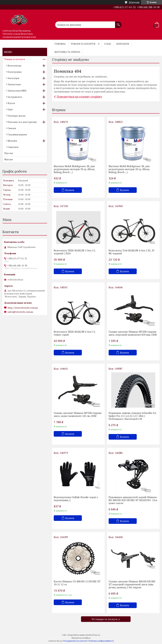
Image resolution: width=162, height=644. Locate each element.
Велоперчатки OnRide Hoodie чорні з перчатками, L (76, 499)
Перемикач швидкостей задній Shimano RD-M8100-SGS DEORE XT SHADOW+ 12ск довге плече (133, 500)
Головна (60, 44)
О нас (108, 44)
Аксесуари (13, 78)
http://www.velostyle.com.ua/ (23, 308)
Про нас (9, 153)
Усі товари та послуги (105, 619)
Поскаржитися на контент (75, 641)
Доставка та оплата (67, 52)
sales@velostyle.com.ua (20, 312)
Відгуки (9, 159)
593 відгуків (134, 2)
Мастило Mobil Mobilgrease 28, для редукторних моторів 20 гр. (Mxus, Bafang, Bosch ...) (129, 169)
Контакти (123, 44)
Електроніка (15, 72)
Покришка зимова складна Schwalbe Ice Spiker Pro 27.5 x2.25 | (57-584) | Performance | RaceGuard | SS (132, 416)
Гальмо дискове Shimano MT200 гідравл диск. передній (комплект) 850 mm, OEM (133, 333)
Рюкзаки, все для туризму (22, 122)
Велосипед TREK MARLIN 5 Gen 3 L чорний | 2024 (75, 252)
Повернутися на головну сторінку (79, 97)
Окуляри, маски (17, 116)
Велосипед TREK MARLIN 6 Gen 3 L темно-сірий (75, 333)
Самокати (13, 147)
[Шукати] (118, 23)
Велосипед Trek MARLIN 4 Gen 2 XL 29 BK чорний (131, 252)
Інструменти (15, 97)
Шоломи (12, 141)
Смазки (12, 128)
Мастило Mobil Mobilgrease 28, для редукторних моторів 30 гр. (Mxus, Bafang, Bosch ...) (74, 169)
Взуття (11, 103)
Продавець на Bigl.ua (81, 638)
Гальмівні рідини (17, 134)
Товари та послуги (83, 44)
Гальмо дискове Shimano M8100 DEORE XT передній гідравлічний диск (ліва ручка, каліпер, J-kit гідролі (132, 584)
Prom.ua (96, 635)
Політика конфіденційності (101, 641)
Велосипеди (14, 66)
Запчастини (14, 84)
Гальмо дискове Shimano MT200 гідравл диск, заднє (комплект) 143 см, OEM (78, 414)
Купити (70, 190)
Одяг (10, 109)
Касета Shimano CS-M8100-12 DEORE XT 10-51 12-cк (77, 583)
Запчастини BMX (17, 91)
